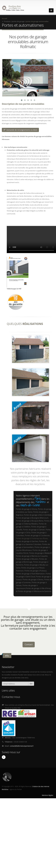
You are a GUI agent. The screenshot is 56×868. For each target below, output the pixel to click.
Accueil (4, 18)
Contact (29, 642)
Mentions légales (48, 793)
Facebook (4, 755)
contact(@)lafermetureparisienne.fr (22, 744)
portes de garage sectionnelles (37, 21)
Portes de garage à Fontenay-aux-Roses (32, 536)
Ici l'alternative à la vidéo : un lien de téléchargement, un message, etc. (31, 237)
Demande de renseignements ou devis (20, 128)
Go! (31, 681)
